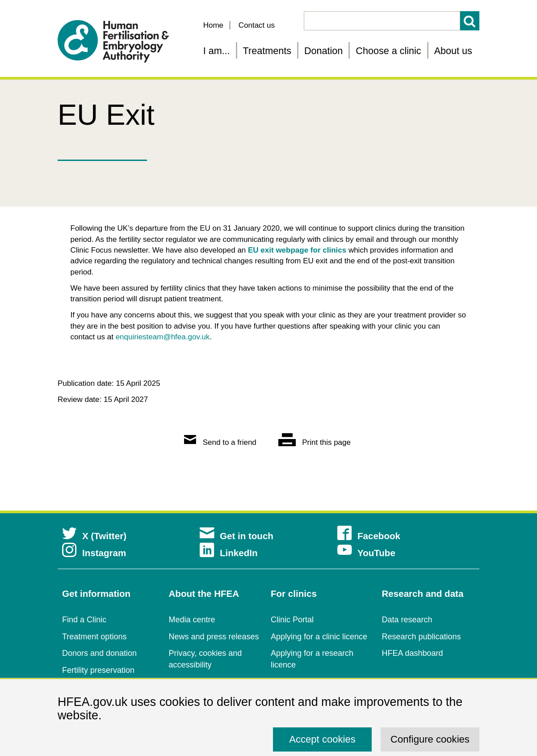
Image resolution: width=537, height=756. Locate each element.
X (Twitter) (94, 536)
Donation (323, 51)
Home (213, 25)
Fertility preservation (98, 670)
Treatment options (94, 637)
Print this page (315, 442)
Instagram (94, 553)
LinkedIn (229, 553)
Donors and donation (99, 653)
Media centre (192, 620)
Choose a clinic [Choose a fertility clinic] (388, 51)
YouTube (366, 553)
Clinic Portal (292, 620)
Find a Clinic (84, 620)
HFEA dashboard (413, 653)
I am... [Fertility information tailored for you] (217, 51)
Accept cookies (322, 739)
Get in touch (237, 536)
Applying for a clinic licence (319, 637)
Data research (407, 620)
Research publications (422, 637)
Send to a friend (220, 442)
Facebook (369, 536)
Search (470, 21)
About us (453, 51)
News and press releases (214, 637)
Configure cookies (430, 739)
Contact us (257, 25)
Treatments (267, 51)
